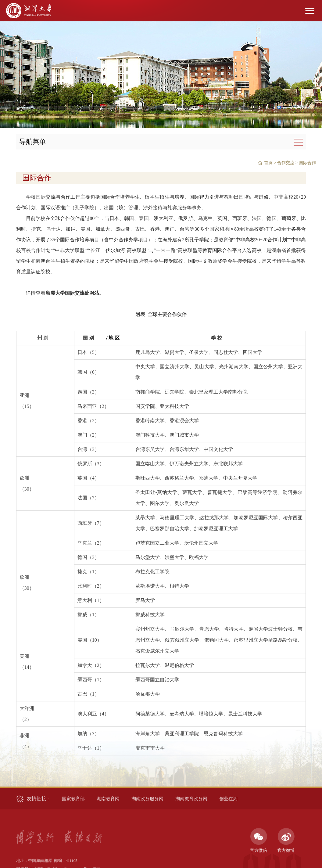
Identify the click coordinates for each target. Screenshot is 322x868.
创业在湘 (228, 799)
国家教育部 (73, 799)
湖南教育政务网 (191, 799)
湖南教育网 (108, 799)
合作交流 (286, 163)
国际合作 (307, 163)
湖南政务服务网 (147, 799)
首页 (268, 163)
